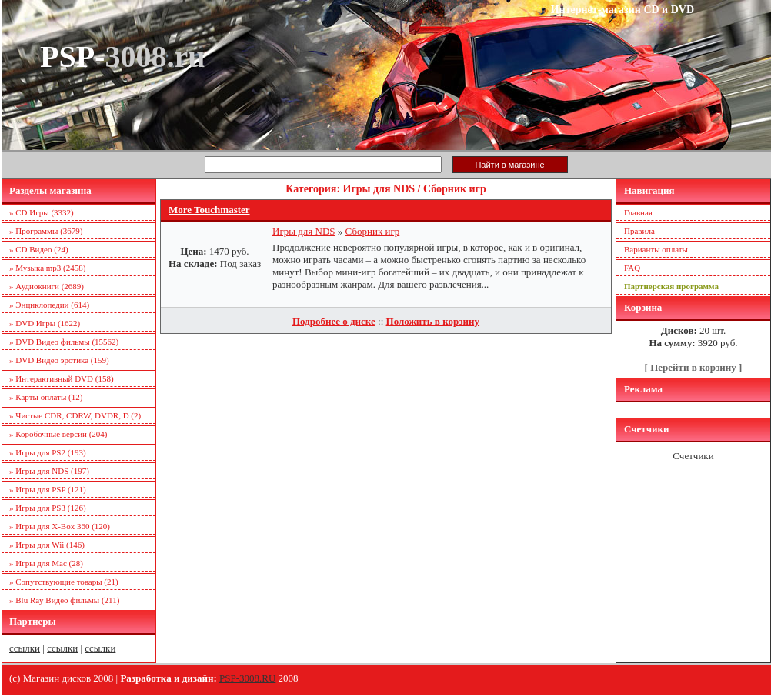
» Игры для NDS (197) (49, 471)
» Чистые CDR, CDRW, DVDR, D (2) (75, 415)
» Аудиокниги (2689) (47, 286)
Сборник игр (373, 231)
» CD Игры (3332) (42, 212)
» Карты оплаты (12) (46, 397)
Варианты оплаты (656, 249)
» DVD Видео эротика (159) (59, 360)
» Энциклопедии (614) (49, 305)
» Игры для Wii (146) (47, 545)
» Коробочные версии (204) (58, 434)
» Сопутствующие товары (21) (64, 582)
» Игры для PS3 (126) (48, 508)
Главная (638, 212)
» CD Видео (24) (39, 249)
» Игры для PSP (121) (48, 489)
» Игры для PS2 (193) (48, 452)
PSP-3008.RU (247, 678)
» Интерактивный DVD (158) (62, 378)
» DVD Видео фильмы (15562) (64, 342)
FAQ (632, 268)
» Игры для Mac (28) (46, 563)
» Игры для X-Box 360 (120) (60, 526)
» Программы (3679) (46, 231)
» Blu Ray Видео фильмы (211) (64, 600)
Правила (639, 231)
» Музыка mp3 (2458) (47, 268)
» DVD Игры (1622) (45, 323)
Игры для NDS (304, 231)
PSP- (122, 57)
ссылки (25, 648)
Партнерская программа (671, 286)
